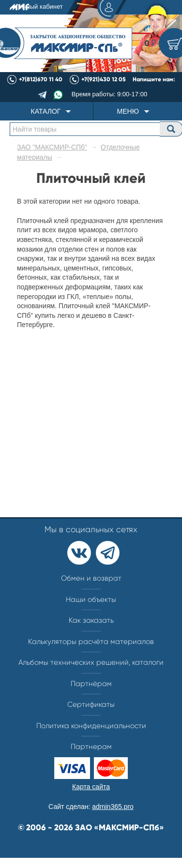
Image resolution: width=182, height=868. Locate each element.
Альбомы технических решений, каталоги (91, 662)
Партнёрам (91, 684)
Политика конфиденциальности (91, 726)
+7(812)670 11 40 (41, 79)
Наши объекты (91, 599)
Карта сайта (91, 787)
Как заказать (91, 620)
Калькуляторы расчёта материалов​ (91, 642)
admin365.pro (113, 807)
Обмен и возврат (91, 578)
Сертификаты (91, 704)
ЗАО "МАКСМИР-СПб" (52, 147)
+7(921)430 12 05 (104, 79)
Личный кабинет (69, 7)
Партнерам (91, 747)
